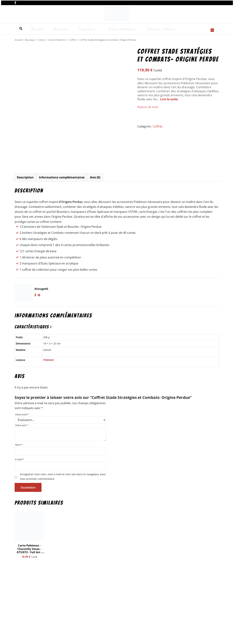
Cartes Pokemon (81, 28)
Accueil (20, 28)
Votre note (22, 414)
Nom (19, 445)
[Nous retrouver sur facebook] (15, 2)
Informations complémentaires (62, 177)
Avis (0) (95, 177)
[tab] (25, 177)
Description (25, 177)
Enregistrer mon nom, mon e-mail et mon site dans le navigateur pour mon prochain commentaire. (63, 476)
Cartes (41, 40)
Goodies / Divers (114, 28)
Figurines (55, 28)
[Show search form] (215, 28)
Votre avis (21, 425)
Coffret (73, 40)
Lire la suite (169, 99)
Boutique (37, 28)
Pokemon (48, 360)
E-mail (19, 459)
